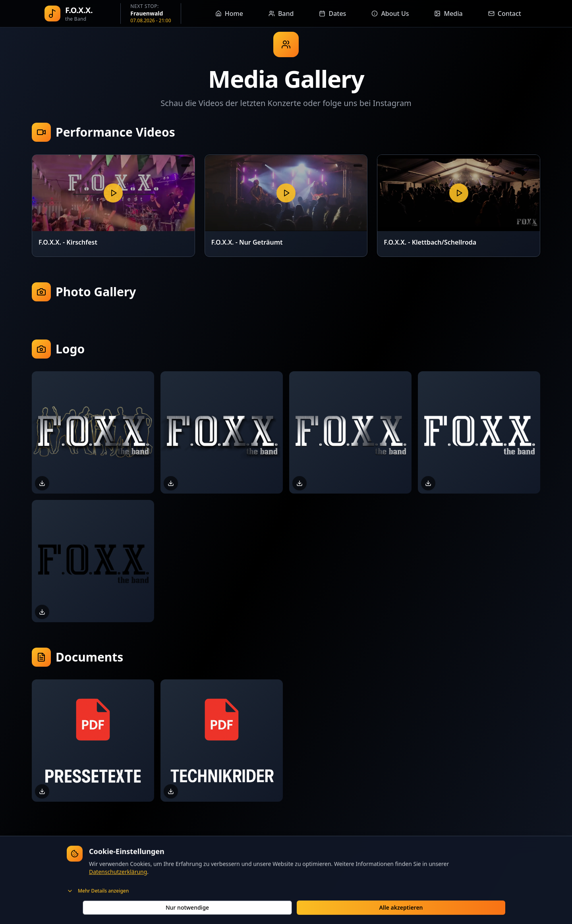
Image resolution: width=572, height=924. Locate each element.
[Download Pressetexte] (42, 791)
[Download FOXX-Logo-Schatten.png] (171, 483)
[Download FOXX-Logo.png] (300, 483)
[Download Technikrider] (171, 791)
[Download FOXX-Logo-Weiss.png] (428, 483)
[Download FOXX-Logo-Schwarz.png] (42, 612)
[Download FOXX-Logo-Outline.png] (42, 483)
